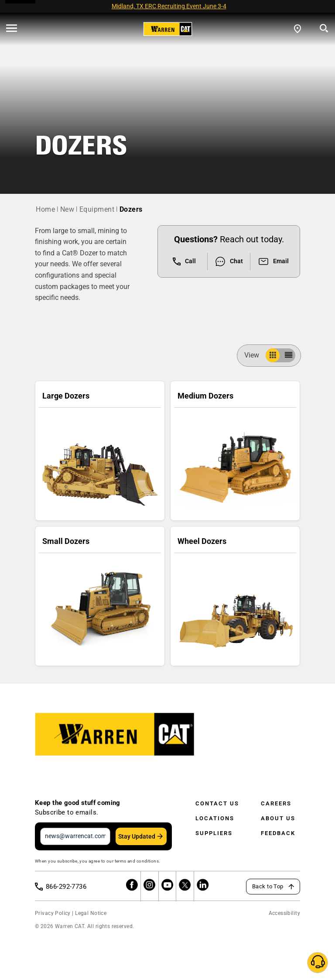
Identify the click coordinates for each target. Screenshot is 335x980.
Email (273, 261)
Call (184, 261)
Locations (215, 818)
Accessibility (284, 913)
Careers (276, 803)
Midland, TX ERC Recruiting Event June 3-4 (169, 6)
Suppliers (214, 833)
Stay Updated (137, 836)
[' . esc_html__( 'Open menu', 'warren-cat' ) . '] (12, 29)
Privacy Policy (53, 913)
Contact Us (217, 803)
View (255, 355)
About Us (278, 818)
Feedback (278, 833)
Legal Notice (91, 913)
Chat (229, 261)
